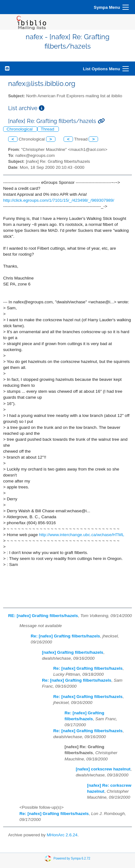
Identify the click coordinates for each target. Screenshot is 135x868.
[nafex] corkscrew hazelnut (103, 769)
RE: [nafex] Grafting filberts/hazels (43, 616)
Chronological (20, 129)
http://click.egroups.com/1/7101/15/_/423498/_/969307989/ (59, 200)
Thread (48, 129)
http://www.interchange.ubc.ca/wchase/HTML (82, 535)
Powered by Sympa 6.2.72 (72, 858)
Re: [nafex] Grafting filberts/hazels (65, 636)
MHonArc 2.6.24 (62, 835)
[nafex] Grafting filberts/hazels (73, 652)
